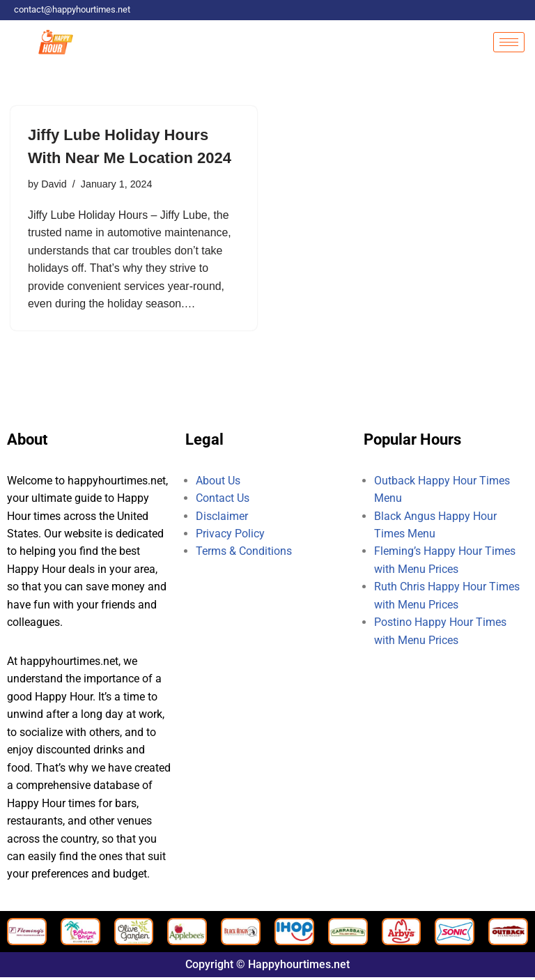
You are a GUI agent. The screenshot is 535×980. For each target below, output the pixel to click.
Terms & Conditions (244, 552)
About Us (218, 481)
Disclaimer (222, 517)
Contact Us (223, 499)
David (54, 184)
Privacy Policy (230, 535)
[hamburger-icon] (509, 42)
